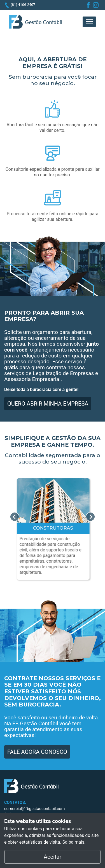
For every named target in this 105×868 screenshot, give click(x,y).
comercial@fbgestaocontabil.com (34, 809)
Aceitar (72, 856)
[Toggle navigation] (89, 22)
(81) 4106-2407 (23, 5)
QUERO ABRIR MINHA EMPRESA (48, 404)
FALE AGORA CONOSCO (37, 752)
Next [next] (90, 517)
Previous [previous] (15, 517)
